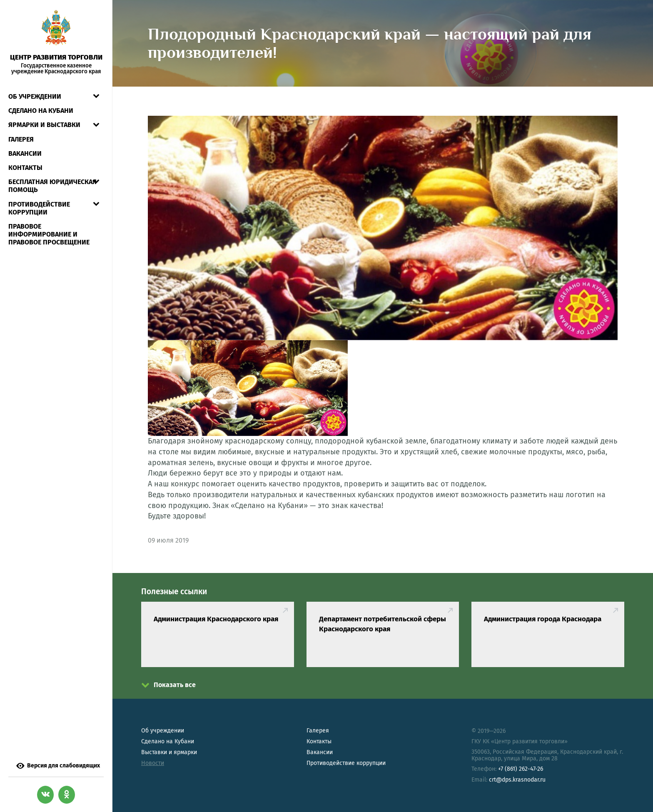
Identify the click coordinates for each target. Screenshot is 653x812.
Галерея (21, 139)
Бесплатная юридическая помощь (52, 186)
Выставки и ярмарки (169, 752)
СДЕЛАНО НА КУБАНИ (41, 111)
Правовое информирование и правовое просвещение (49, 234)
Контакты (25, 168)
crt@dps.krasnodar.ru (517, 780)
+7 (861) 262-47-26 (521, 769)
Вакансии (25, 153)
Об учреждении (35, 96)
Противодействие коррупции (39, 208)
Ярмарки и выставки (44, 125)
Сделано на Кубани (168, 741)
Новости (153, 763)
